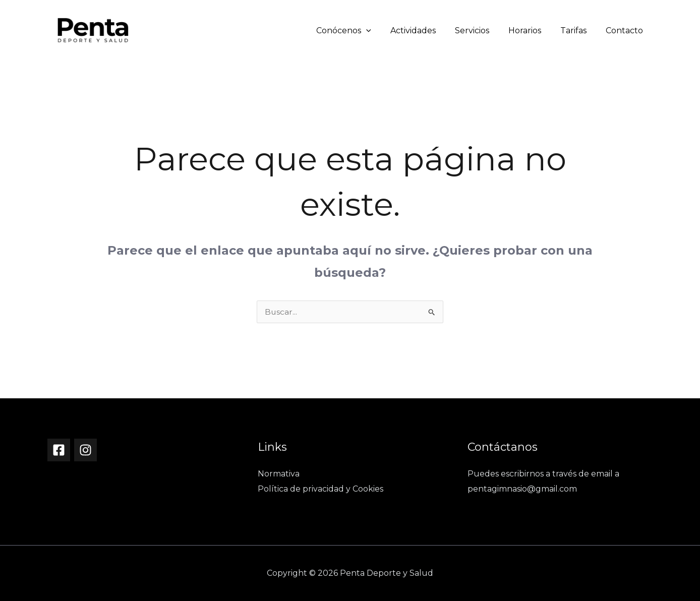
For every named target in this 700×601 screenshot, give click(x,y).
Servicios (483, 31)
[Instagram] (85, 450)
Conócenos (360, 31)
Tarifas (578, 31)
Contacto (626, 31)
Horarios (532, 31)
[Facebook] (59, 450)
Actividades (427, 31)
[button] (383, 31)
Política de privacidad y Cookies (320, 489)
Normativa (279, 474)
